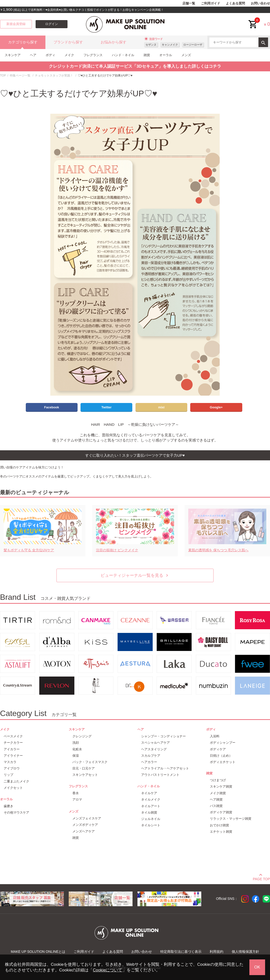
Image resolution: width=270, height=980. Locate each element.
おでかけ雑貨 (219, 825)
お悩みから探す (114, 42)
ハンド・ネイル (123, 55)
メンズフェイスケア (87, 818)
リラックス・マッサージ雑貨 (231, 819)
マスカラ (10, 762)
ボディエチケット (223, 762)
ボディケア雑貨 (221, 812)
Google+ (216, 407)
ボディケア (218, 749)
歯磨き (8, 806)
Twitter (107, 407)
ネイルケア (149, 793)
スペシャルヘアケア (155, 743)
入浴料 (215, 736)
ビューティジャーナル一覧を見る (135, 575)
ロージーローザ (193, 45)
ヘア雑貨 (216, 799)
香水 (76, 793)
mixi (161, 407)
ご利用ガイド (211, 3)
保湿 (76, 756)
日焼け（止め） (221, 756)
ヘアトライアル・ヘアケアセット (165, 768)
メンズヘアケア (84, 831)
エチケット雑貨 (221, 832)
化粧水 (77, 749)
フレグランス (93, 55)
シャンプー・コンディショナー (163, 736)
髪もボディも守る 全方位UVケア (29, 550)
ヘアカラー (149, 762)
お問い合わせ (260, 3)
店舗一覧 (189, 3)
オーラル (166, 55)
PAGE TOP (261, 878)
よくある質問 (235, 3)
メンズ (186, 55)
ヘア (33, 55)
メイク (69, 55)
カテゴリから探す (23, 42)
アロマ (77, 799)
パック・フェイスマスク (90, 762)
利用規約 (216, 952)
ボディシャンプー (223, 743)
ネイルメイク (151, 799)
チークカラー (13, 743)
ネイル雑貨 (149, 812)
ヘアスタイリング (154, 749)
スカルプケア (151, 756)
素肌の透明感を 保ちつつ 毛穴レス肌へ (218, 550)
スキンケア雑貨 (221, 786)
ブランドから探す (68, 42)
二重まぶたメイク (16, 781)
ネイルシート (151, 825)
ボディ (50, 55)
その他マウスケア (16, 812)
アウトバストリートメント (160, 775)
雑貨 (147, 55)
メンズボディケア (85, 825)
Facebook (52, 407)
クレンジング (82, 736)
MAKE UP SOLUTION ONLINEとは (38, 952)
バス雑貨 (216, 806)
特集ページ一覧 (20, 75)
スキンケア (13, 55)
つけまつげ (218, 780)
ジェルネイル (151, 819)
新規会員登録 (16, 24)
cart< (253, 20)
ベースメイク (13, 736)
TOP (3, 75)
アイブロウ (12, 768)
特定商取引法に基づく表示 (181, 952)
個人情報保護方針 (245, 952)
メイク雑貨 (218, 793)
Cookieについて (108, 970)
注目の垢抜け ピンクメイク (117, 550)
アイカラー (12, 749)
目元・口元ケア (84, 768)
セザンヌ (151, 45)
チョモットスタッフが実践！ (54, 75)
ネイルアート (151, 806)
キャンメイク (170, 45)
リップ (8, 775)
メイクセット (13, 788)
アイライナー (13, 756)
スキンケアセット (85, 775)
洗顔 (76, 743)
